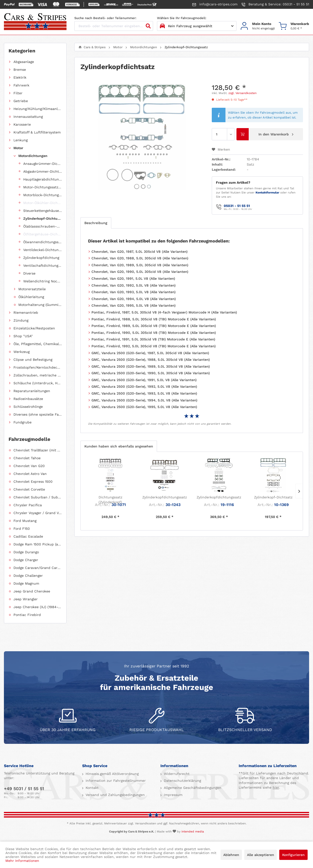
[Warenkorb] (294, 26)
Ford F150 (22, 529)
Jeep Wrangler (26, 599)
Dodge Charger (26, 560)
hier (276, 787)
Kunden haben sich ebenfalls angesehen (119, 446)
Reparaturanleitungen (32, 391)
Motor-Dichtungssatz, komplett (43, 187)
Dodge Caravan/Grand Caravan (38, 568)
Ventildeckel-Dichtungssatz (43, 250)
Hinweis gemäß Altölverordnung (112, 774)
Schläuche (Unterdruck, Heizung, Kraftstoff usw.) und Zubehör (38, 383)
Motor (18, 148)
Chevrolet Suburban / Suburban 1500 (38, 497)
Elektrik (20, 77)
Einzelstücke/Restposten (34, 328)
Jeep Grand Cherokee (32, 591)
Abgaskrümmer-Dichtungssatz (43, 171)
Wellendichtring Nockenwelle (43, 281)
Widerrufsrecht (176, 774)
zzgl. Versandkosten (242, 93)
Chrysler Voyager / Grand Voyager (38, 513)
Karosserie (22, 124)
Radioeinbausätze (28, 399)
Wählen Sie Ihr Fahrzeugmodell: (182, 18)
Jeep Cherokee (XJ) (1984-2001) (38, 607)
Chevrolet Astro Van (30, 474)
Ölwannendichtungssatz (43, 242)
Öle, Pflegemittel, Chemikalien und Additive (38, 344)
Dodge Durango (26, 552)
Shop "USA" (23, 336)
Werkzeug (22, 352)
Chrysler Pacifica (28, 505)
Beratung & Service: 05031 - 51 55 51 (275, 4)
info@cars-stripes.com (215, 4)
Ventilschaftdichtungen (43, 265)
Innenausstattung (28, 117)
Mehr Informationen (22, 861)
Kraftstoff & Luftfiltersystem (37, 132)
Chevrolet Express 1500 (33, 482)
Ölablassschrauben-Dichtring (43, 226)
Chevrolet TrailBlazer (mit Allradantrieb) (38, 450)
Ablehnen (231, 855)
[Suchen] (148, 26)
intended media (193, 832)
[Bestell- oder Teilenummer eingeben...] (114, 26)
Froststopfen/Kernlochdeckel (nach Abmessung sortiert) (38, 367)
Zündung (21, 320)
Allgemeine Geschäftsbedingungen (192, 788)
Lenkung (21, 140)
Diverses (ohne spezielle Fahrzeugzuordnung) (38, 414)
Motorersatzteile (32, 289)
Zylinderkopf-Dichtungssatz (43, 218)
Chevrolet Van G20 (29, 466)
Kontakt (91, 788)
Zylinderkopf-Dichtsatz (273, 497)
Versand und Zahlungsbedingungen (115, 795)
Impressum (173, 795)
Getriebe (21, 101)
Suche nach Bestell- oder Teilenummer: (105, 18)
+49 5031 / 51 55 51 (24, 789)
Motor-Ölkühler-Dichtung (43, 203)
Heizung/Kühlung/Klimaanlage (38, 109)
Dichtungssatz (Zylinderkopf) (110, 500)
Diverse (29, 273)
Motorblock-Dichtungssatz (43, 195)
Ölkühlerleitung (31, 297)
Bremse (20, 70)
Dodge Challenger (28, 576)
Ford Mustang (25, 521)
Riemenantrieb (26, 313)
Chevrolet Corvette (29, 489)
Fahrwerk (21, 85)
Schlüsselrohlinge (28, 407)
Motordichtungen (33, 156)
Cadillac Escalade (28, 536)
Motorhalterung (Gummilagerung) (40, 305)
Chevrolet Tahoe (27, 458)
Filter (18, 93)
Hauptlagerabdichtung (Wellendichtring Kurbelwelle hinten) (43, 179)
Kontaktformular (267, 193)
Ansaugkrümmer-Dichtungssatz (43, 164)
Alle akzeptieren (261, 855)
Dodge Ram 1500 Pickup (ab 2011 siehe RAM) (38, 544)
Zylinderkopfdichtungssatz (165, 497)
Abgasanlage (24, 62)
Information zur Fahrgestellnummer (115, 781)
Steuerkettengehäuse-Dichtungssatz (43, 211)
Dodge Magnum (26, 583)
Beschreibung (96, 223)
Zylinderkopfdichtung (41, 258)
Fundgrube (22, 422)
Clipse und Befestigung (33, 360)
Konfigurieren (293, 855)
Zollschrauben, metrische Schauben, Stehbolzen (38, 375)
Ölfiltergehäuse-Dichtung (43, 234)
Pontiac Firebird (27, 615)
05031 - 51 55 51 (237, 206)
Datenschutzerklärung (182, 781)
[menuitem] (258, 26)
